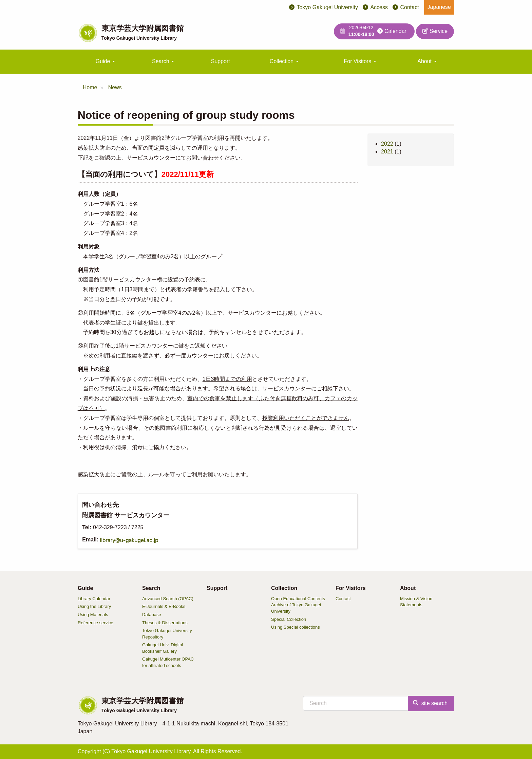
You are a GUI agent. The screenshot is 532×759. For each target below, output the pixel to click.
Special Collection (289, 619)
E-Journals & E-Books (164, 606)
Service (435, 31)
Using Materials (93, 615)
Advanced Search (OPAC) (168, 599)
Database (152, 615)
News (115, 87)
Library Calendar (94, 599)
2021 (387, 152)
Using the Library (94, 606)
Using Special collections (296, 627)
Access (379, 7)
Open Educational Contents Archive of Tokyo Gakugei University (298, 605)
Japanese (439, 7)
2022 (387, 144)
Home (90, 87)
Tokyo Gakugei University (327, 7)
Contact (409, 7)
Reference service (96, 623)
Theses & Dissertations (165, 623)
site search (430, 703)
